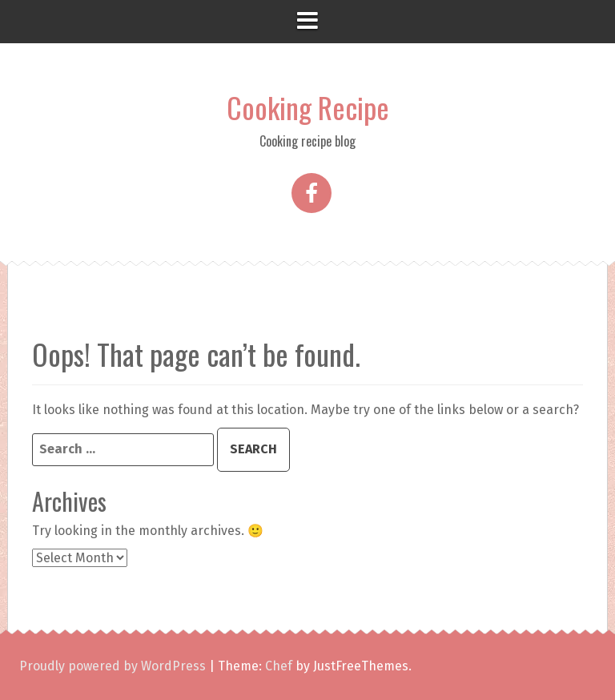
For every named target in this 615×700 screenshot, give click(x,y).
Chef (279, 666)
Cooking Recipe (308, 107)
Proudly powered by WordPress (113, 666)
